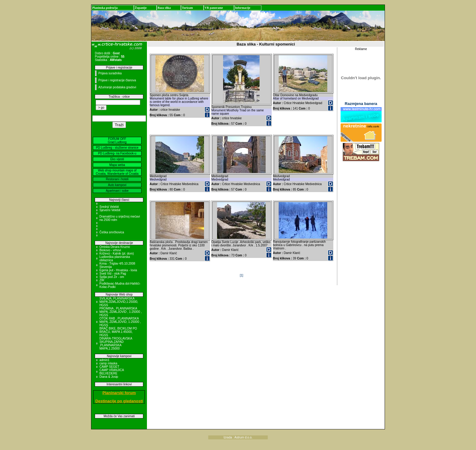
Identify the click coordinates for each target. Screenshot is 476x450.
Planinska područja (105, 8)
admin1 (104, 360)
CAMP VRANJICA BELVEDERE (111, 372)
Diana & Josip (109, 377)
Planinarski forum (119, 393)
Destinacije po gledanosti (119, 401)
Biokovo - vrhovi (110, 250)
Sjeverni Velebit (110, 210)
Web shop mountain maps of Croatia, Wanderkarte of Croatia (117, 172)
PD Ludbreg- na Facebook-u (117, 153)
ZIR (102, 280)
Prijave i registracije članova (117, 80)
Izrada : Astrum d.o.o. (238, 437)
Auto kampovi (117, 185)
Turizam (187, 8)
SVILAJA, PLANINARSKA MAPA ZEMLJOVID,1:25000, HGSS (119, 302)
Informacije (243, 8)
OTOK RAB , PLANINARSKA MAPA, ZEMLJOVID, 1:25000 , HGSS (120, 322)
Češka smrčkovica (112, 232)
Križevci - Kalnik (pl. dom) (116, 254)
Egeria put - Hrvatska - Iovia (118, 270)
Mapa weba (117, 165)
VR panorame (214, 8)
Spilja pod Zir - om (112, 277)
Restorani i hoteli (117, 179)
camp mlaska (108, 363)
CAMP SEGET (109, 367)
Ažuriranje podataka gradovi (117, 87)
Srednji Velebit (109, 207)
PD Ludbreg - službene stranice (117, 148)
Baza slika (164, 8)
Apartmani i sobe (117, 191)
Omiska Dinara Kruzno (115, 247)
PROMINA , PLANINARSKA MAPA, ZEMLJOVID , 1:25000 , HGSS (120, 312)
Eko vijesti (117, 159)
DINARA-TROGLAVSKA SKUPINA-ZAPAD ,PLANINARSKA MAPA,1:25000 (116, 343)
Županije (141, 8)
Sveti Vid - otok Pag (113, 274)
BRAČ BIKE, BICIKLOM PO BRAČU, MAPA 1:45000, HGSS (118, 332)
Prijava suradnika (110, 73)
